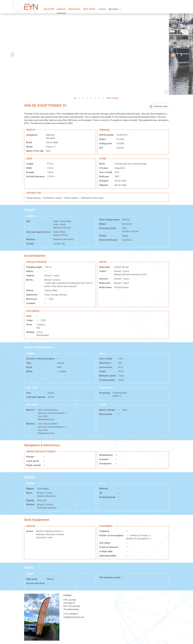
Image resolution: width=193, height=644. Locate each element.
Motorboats (74, 9)
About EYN (49, 9)
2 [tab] (79, 98)
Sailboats (61, 9)
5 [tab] (91, 98)
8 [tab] (103, 98)
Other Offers (89, 9)
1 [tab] (75, 98)
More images (113, 98)
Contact (102, 9)
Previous (12, 55)
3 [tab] (83, 98)
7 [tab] (99, 98)
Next (181, 55)
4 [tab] (87, 98)
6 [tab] (95, 98)
